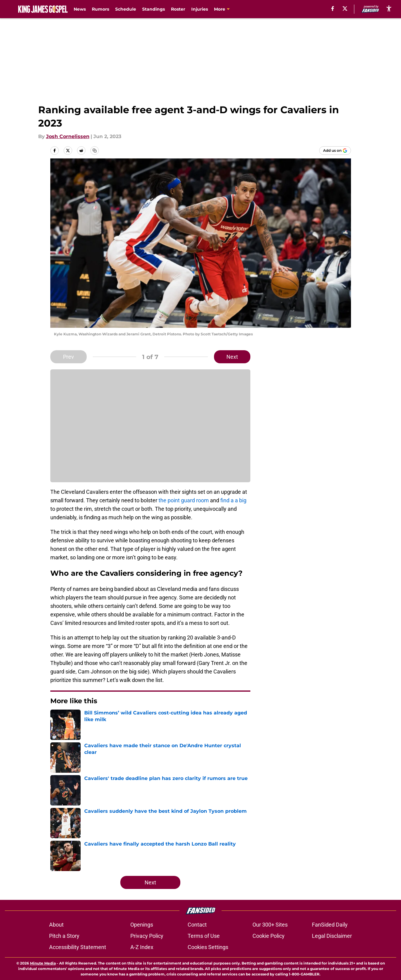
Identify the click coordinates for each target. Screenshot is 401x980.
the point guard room (184, 500)
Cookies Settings (208, 947)
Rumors (100, 9)
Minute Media (43, 963)
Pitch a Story (64, 936)
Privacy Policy (147, 936)
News (80, 9)
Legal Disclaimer (332, 936)
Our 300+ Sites (270, 925)
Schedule (126, 9)
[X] (345, 8)
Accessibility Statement (78, 947)
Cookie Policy (269, 936)
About (56, 925)
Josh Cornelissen (68, 136)
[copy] (95, 151)
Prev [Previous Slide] (69, 357)
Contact (197, 925)
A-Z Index (142, 947)
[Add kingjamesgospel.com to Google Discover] (335, 151)
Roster (178, 9)
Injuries (200, 9)
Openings (142, 925)
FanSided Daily (330, 925)
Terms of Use (204, 936)
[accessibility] (389, 8)
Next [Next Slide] (232, 357)
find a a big (233, 500)
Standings (154, 9)
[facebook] (333, 8)
